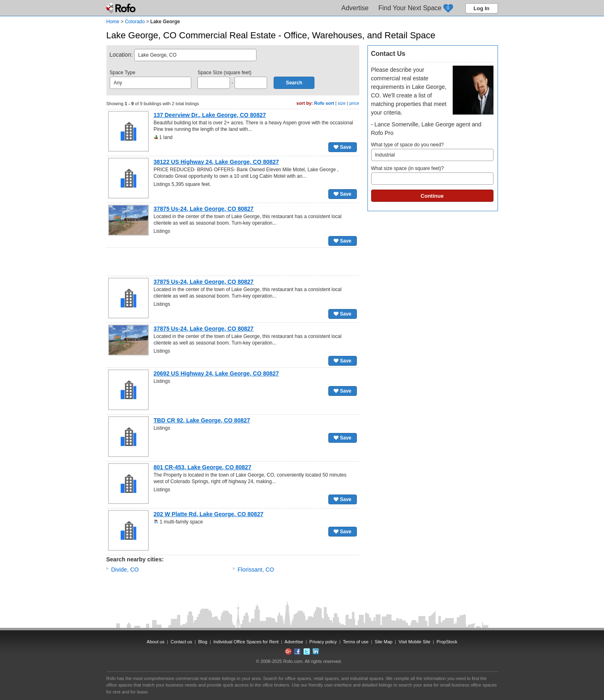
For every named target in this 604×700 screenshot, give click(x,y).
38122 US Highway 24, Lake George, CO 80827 (216, 162)
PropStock (447, 642)
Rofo (122, 8)
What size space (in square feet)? (432, 175)
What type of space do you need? (432, 151)
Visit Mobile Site (414, 642)
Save (342, 147)
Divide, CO (125, 570)
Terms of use (356, 642)
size (342, 103)
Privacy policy (323, 642)
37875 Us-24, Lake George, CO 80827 (204, 209)
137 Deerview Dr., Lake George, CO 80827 (210, 115)
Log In (481, 8)
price (354, 103)
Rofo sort (324, 103)
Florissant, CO (256, 570)
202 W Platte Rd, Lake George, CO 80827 (209, 514)
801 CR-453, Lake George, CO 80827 (203, 467)
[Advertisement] (233, 262)
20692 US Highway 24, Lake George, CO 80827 (216, 373)
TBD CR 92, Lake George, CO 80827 (202, 420)
